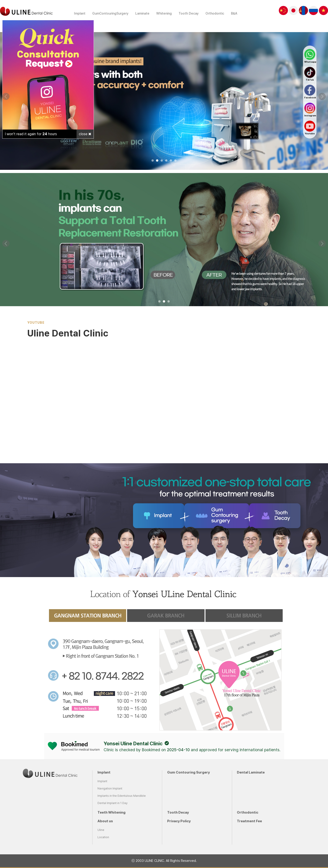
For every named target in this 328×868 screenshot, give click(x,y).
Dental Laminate (251, 772)
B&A (234, 13)
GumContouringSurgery (110, 13)
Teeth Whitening (111, 812)
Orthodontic (215, 13)
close (85, 134)
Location (103, 837)
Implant (80, 13)
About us (105, 821)
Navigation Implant (110, 788)
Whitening (164, 13)
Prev (6, 97)
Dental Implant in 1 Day (113, 803)
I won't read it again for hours (31, 134)
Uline (101, 830)
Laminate (142, 13)
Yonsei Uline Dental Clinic (133, 743)
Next (322, 97)
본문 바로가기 (0, 0)
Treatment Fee (249, 821)
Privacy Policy (179, 821)
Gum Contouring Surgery (188, 772)
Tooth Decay (189, 13)
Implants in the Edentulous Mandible (122, 796)
